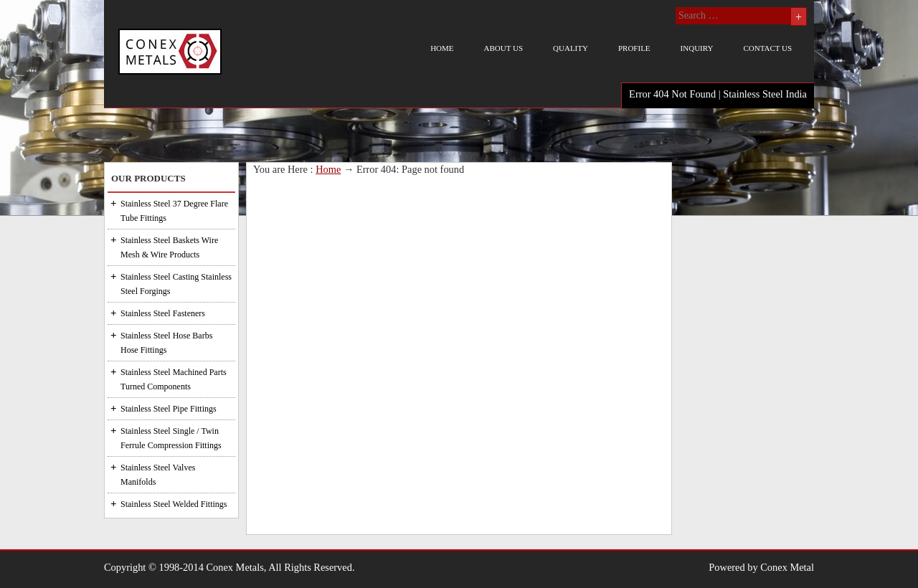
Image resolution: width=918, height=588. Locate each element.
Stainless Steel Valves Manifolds (158, 475)
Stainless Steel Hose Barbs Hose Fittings (166, 343)
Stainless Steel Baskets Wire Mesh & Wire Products (169, 247)
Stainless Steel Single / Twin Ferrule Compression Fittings (171, 438)
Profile (634, 48)
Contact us (767, 48)
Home (442, 48)
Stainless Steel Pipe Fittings (169, 409)
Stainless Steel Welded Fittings (174, 504)
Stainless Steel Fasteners (163, 313)
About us (504, 48)
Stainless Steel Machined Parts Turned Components (174, 379)
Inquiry (697, 48)
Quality (571, 48)
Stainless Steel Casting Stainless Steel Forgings (176, 284)
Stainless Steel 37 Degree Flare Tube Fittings (174, 211)
